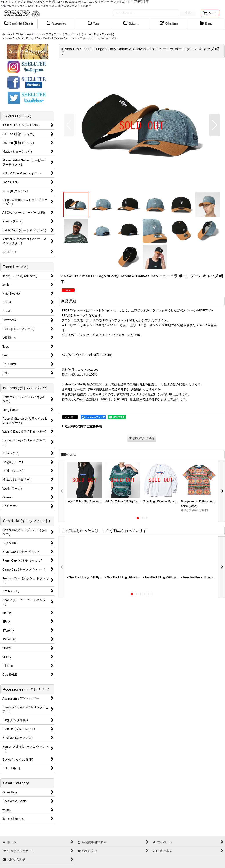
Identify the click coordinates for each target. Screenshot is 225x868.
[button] (69, 125)
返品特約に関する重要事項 (82, 426)
